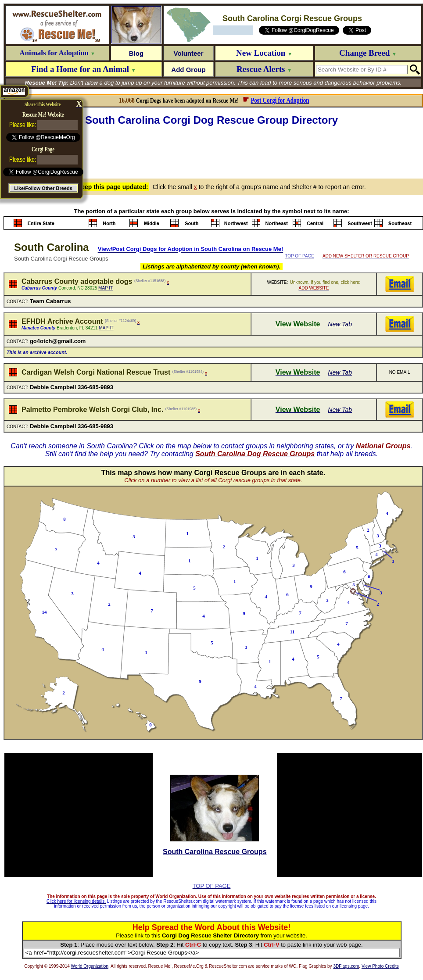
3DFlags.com (346, 966)
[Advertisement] (213, 151)
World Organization (90, 966)
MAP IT (106, 288)
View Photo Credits (380, 966)
